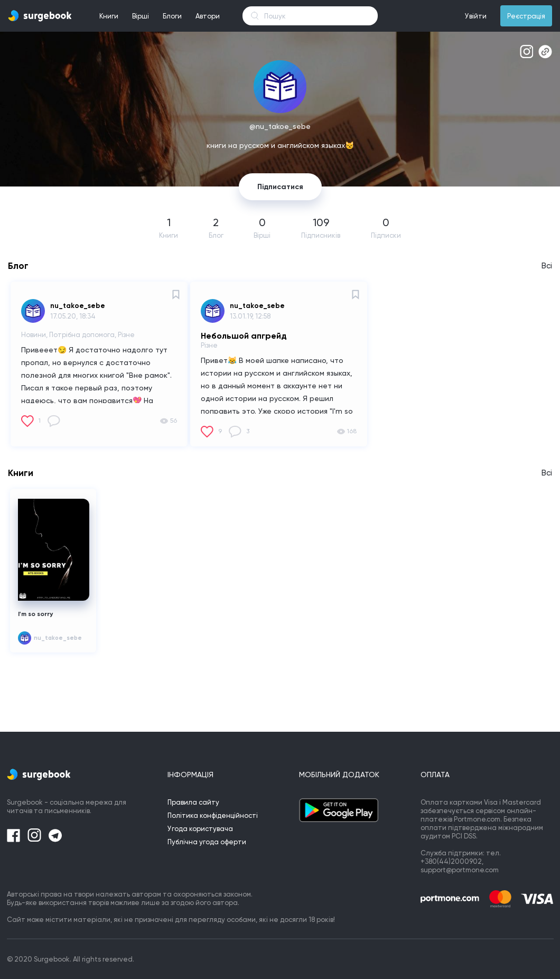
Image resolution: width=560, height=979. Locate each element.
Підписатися (280, 187)
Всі (547, 266)
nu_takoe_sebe (78, 306)
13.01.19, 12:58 (250, 316)
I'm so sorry (35, 614)
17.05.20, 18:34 (73, 316)
